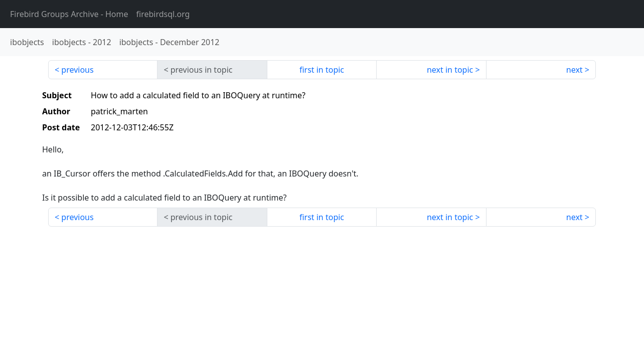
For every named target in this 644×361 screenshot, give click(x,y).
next (575, 70)
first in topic (322, 70)
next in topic (450, 70)
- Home (69, 14)
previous (77, 70)
